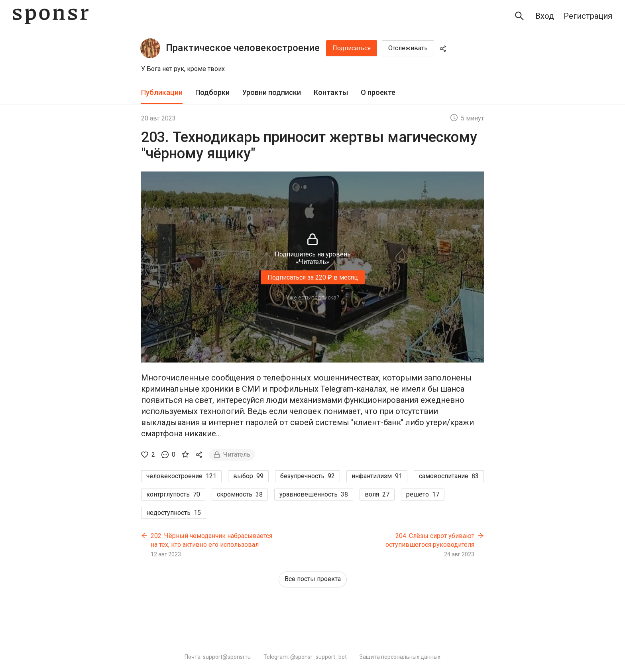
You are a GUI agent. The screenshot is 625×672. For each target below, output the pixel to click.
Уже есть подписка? (312, 298)
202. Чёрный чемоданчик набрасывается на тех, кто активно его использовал (211, 540)
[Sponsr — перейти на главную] (51, 16)
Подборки (212, 92)
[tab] (162, 93)
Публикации (162, 92)
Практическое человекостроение (243, 48)
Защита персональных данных (400, 657)
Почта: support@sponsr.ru (218, 657)
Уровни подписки (272, 92)
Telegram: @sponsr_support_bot (305, 657)
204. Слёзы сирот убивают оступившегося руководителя (430, 540)
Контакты (331, 92)
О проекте (378, 92)
